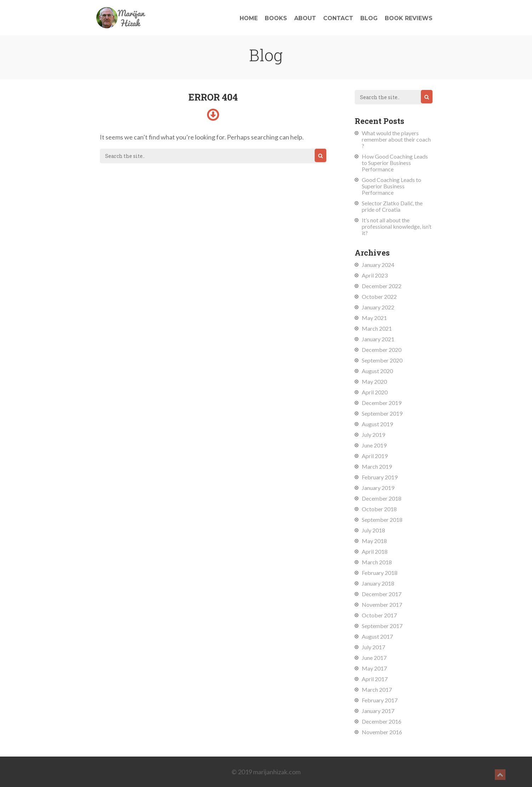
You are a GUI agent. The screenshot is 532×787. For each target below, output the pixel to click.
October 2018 (379, 509)
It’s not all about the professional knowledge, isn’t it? (397, 226)
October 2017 (379, 615)
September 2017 (382, 626)
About (305, 18)
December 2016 (382, 721)
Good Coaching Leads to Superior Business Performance (391, 186)
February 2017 (380, 700)
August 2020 (377, 371)
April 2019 (375, 456)
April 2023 (375, 275)
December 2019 (382, 403)
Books (276, 18)
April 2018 (375, 551)
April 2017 (375, 679)
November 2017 (382, 604)
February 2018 (380, 573)
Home (249, 18)
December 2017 (382, 594)
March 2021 (377, 328)
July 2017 (373, 647)
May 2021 (374, 318)
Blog (369, 18)
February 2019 (380, 477)
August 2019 (377, 424)
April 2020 (375, 392)
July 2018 (373, 530)
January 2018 (378, 583)
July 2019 (373, 435)
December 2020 (382, 350)
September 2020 (382, 360)
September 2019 (382, 413)
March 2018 (377, 562)
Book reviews (409, 18)
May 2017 (374, 668)
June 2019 (374, 445)
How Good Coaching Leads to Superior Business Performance (395, 163)
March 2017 (377, 689)
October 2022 (379, 296)
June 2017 (374, 658)
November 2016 (382, 732)
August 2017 (377, 636)
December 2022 (382, 286)
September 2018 (382, 520)
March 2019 (377, 466)
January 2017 (378, 711)
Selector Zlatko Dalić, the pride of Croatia (392, 206)
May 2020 (374, 381)
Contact (338, 18)
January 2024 (378, 265)
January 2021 (378, 339)
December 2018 (382, 498)
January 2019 (378, 488)
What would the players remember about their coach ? (396, 139)
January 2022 (378, 307)
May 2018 (374, 541)
